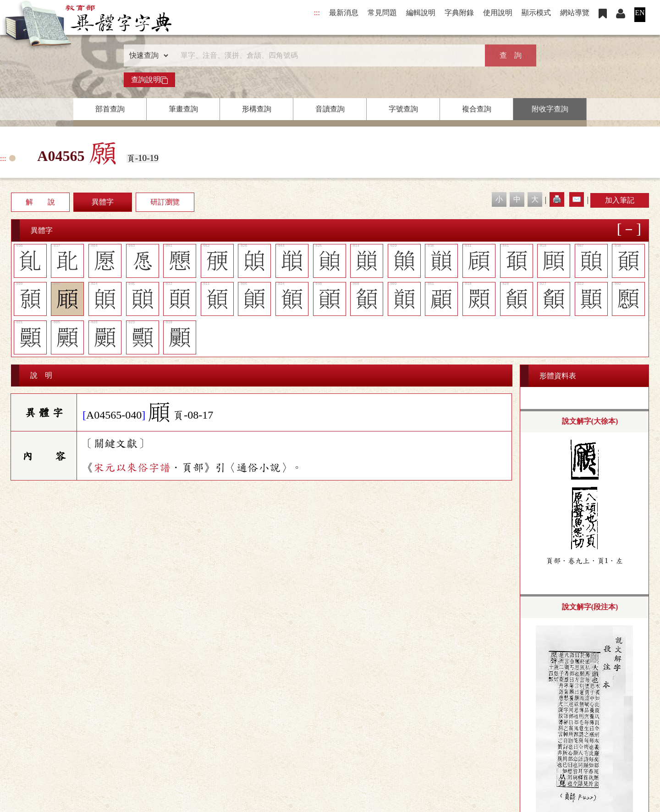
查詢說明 (149, 80)
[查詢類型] (147, 55)
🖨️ (557, 199)
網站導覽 (575, 13)
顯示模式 (536, 13)
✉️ (577, 199)
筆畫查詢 (183, 109)
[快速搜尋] (327, 55)
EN (640, 13)
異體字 (103, 202)
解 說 (40, 202)
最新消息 (344, 13)
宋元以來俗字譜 (132, 468)
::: (317, 13)
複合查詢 (477, 109)
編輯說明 (421, 13)
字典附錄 (459, 13)
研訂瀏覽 (165, 202)
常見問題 (382, 13)
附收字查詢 (550, 109)
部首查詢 (110, 109)
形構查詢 (257, 109)
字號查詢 (403, 109)
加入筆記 (620, 200)
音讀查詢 (330, 109)
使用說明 (498, 13)
